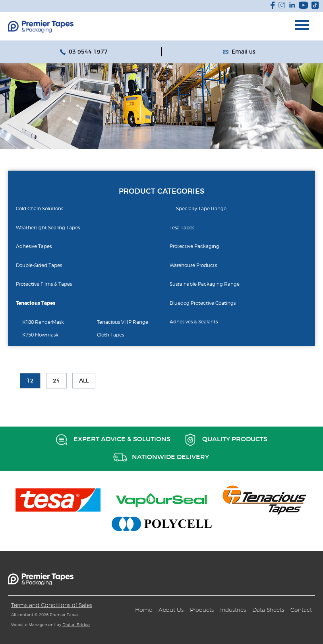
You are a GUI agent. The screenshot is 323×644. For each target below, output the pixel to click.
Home (144, 610)
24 (56, 381)
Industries (233, 610)
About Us (171, 610)
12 (30, 381)
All (84, 381)
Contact (301, 610)
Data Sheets (268, 610)
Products (202, 610)
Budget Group (41, 26)
